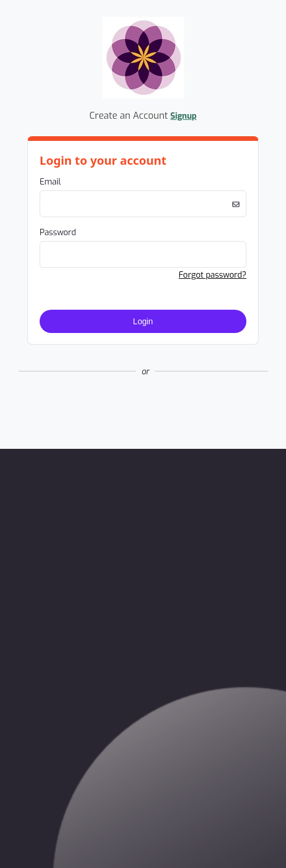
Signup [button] (184, 116)
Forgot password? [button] (213, 275)
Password (58, 233)
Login (143, 321)
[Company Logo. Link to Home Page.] (143, 96)
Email (50, 182)
